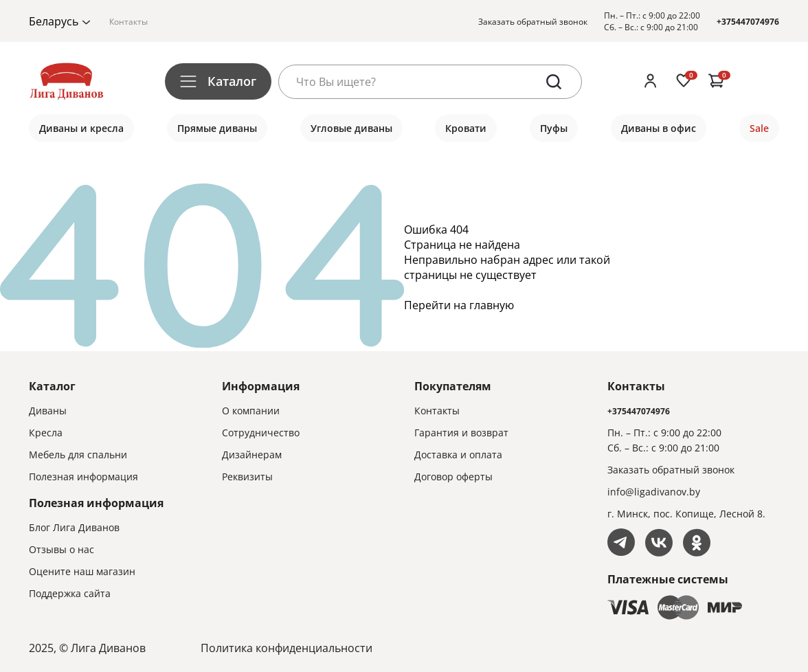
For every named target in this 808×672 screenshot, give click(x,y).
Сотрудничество (261, 433)
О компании (251, 411)
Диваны (48, 411)
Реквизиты (247, 477)
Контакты (128, 22)
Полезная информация (83, 477)
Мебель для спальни (78, 455)
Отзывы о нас (61, 549)
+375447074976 (748, 22)
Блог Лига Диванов (74, 527)
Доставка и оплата (458, 455)
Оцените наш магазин (82, 571)
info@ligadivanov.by (654, 492)
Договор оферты (453, 477)
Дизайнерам (252, 455)
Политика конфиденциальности (287, 648)
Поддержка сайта (70, 593)
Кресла (46, 433)
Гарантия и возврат (461, 433)
